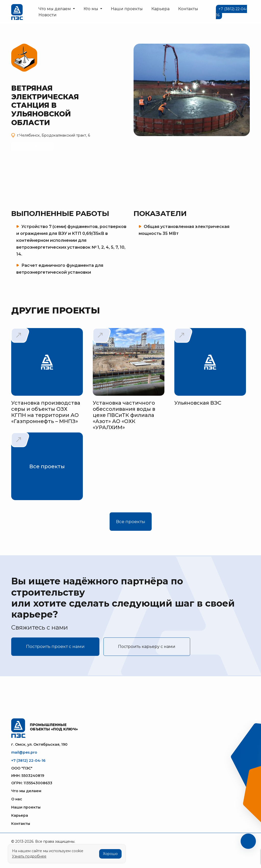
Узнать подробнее (29, 856)
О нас (17, 799)
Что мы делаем (26, 791)
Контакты (188, 9)
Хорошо (110, 854)
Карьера (160, 9)
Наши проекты (127, 9)
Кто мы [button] (91, 9)
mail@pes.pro (24, 752)
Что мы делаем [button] (55, 9)
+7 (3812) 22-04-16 (28, 761)
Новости (48, 15)
